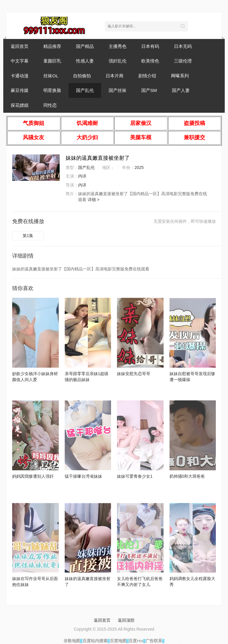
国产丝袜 (118, 90)
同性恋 (50, 105)
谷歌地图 (72, 641)
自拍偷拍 (82, 76)
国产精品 (85, 46)
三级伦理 (183, 61)
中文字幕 (20, 61)
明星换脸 (52, 90)
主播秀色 (118, 46)
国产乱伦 (85, 90)
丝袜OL (51, 76)
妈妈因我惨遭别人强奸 (33, 476)
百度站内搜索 (95, 641)
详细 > (94, 200)
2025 (139, 167)
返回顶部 (126, 620)
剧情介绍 (147, 76)
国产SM (149, 90)
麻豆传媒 (20, 90)
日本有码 (150, 46)
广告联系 (154, 641)
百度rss (136, 641)
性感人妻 (85, 61)
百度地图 (118, 641)
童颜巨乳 (52, 61)
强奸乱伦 (118, 61)
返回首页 (20, 46)
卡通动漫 (20, 76)
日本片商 (115, 76)
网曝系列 (180, 76)
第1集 (28, 236)
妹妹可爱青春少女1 (135, 476)
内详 (82, 176)
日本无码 (183, 46)
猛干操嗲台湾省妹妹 (83, 476)
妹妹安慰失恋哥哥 (134, 374)
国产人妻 (181, 90)
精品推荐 (52, 46)
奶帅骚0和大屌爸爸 (187, 476)
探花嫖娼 (20, 105)
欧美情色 (150, 61)
